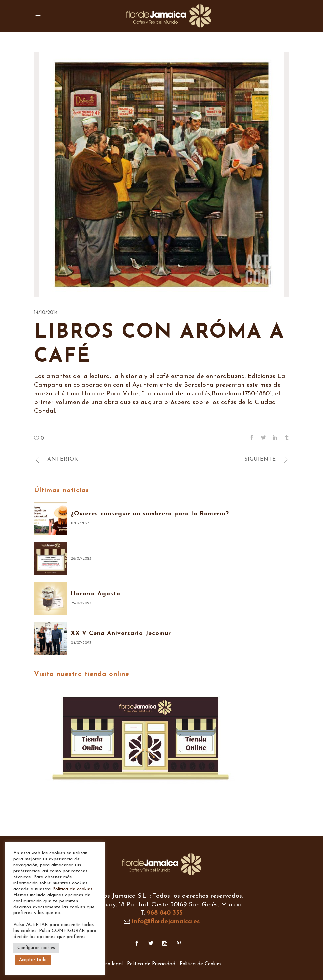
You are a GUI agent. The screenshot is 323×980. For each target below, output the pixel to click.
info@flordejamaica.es (166, 922)
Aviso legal (111, 964)
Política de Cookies (200, 964)
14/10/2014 (46, 313)
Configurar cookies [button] (36, 948)
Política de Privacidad (151, 964)
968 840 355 (165, 913)
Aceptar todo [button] (33, 960)
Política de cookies (72, 889)
